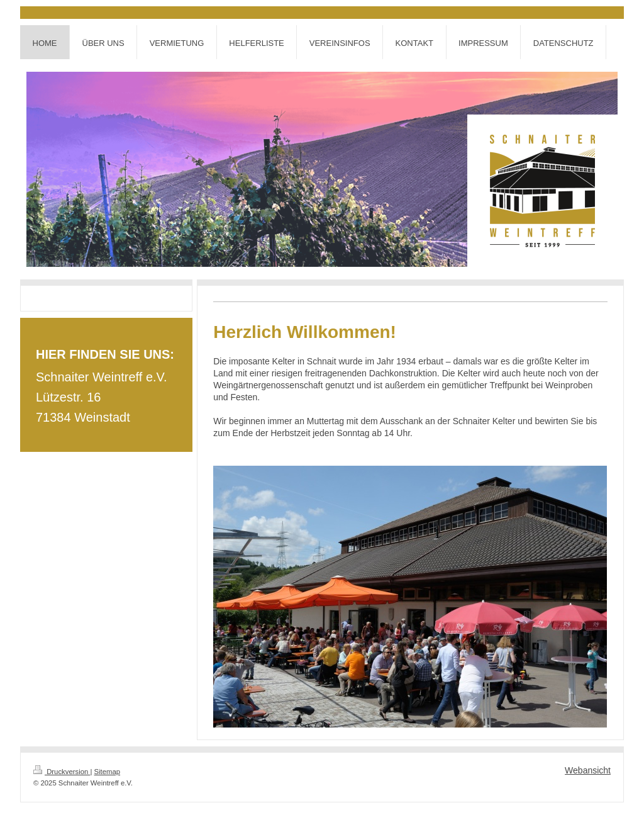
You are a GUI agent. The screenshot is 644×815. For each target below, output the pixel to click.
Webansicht (588, 770)
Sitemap (108, 772)
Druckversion (62, 772)
